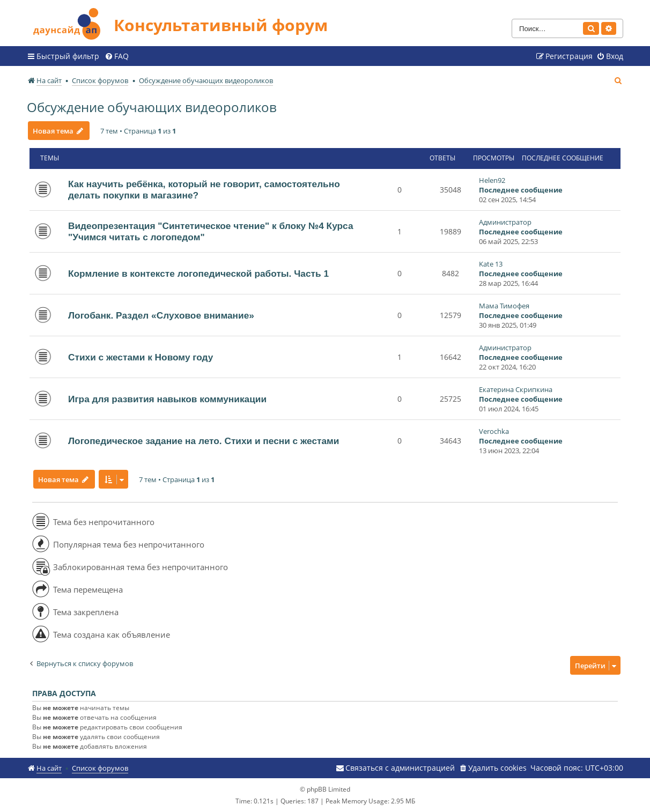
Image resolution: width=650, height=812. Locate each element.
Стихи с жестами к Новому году (141, 357)
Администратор (505, 222)
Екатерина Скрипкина (516, 389)
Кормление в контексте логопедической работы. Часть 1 (198, 274)
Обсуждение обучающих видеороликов (152, 107)
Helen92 (492, 180)
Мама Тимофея (504, 306)
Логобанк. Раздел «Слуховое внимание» (161, 315)
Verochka (494, 431)
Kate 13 (491, 264)
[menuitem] (117, 56)
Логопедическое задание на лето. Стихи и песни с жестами (204, 441)
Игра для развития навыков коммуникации (167, 399)
